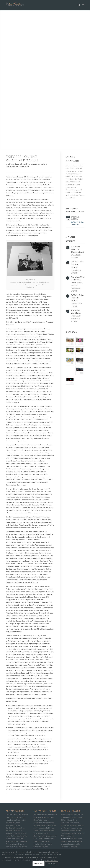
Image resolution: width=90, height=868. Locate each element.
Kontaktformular (67, 839)
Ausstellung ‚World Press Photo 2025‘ (76, 313)
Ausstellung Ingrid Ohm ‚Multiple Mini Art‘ (78, 249)
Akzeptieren (38, 864)
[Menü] (83, 5)
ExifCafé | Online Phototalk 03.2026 (77, 265)
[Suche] (78, 5)
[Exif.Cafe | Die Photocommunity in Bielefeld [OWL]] (15, 4)
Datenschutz (51, 860)
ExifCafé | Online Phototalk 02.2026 (77, 298)
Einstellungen (52, 864)
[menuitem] (78, 5)
